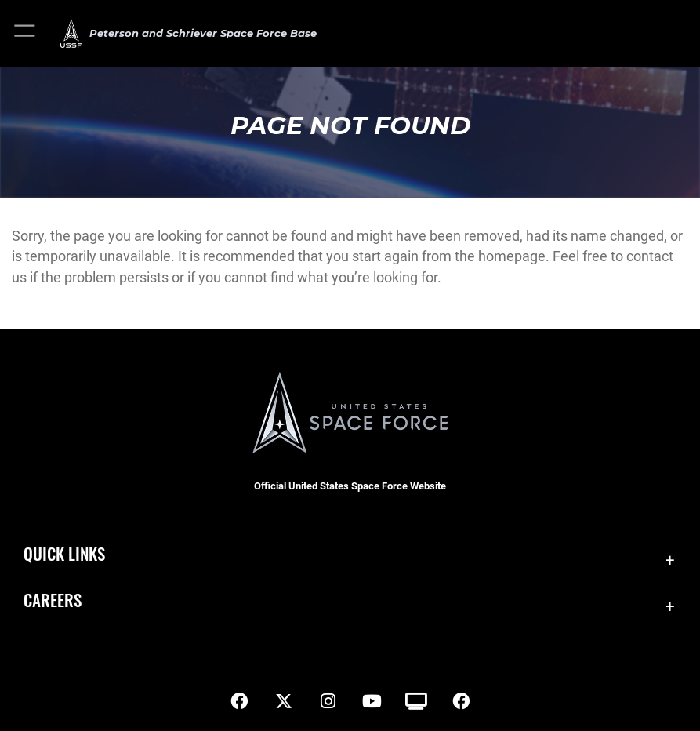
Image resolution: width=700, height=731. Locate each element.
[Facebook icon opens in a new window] (239, 701)
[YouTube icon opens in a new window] (372, 701)
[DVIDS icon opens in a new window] (416, 701)
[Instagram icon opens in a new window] (328, 701)
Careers (53, 600)
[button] (25, 33)
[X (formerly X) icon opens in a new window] (284, 701)
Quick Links (64, 553)
